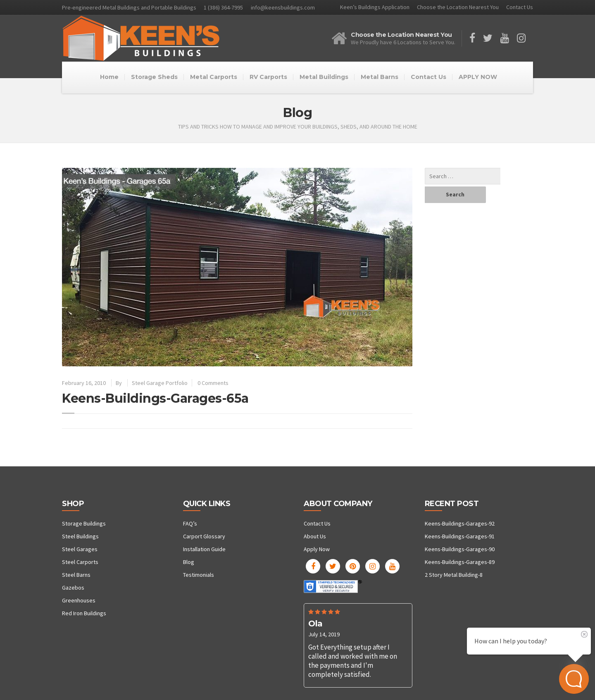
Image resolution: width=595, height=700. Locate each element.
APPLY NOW (478, 77)
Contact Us (520, 7)
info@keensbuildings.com (283, 7)
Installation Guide (204, 549)
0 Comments (213, 383)
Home (109, 77)
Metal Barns (380, 77)
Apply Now (317, 549)
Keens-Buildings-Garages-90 (460, 549)
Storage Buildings (84, 523)
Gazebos (73, 588)
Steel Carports (80, 562)
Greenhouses (79, 600)
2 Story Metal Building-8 (454, 575)
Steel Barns (76, 575)
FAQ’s (190, 523)
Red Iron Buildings (84, 613)
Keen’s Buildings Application (375, 7)
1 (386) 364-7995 (223, 7)
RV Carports (268, 77)
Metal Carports (214, 77)
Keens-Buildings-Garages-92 (460, 523)
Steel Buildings (80, 536)
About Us (315, 536)
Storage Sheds (154, 77)
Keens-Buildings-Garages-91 (460, 536)
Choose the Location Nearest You (458, 7)
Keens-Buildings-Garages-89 (460, 562)
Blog (189, 562)
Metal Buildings (324, 77)
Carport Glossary (204, 536)
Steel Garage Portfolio (160, 383)
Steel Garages (80, 549)
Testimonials (199, 575)
